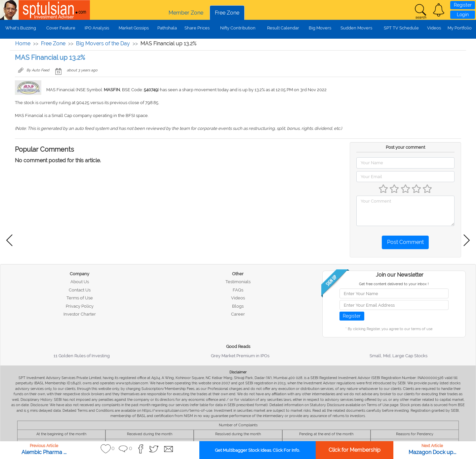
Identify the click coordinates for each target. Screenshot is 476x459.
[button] (439, 10)
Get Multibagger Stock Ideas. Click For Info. (257, 450)
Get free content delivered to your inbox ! (394, 284)
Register (463, 5)
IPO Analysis (97, 28)
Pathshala (167, 28)
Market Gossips (134, 28)
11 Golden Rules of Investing (82, 356)
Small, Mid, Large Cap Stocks (398, 356)
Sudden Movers (356, 28)
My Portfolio (460, 28)
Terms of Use (80, 298)
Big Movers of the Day (103, 43)
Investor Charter (80, 314)
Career (238, 314)
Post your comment (405, 147)
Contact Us (80, 290)
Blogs (238, 306)
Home (23, 43)
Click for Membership (355, 450)
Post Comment (405, 242)
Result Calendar (283, 28)
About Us (80, 282)
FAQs (238, 290)
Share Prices (197, 28)
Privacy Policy (80, 306)
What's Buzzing (21, 28)
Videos (434, 28)
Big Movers (320, 28)
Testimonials (238, 282)
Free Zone (227, 13)
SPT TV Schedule (401, 28)
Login (463, 15)
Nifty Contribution (238, 28)
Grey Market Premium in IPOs (240, 356)
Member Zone (186, 13)
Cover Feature (61, 28)
